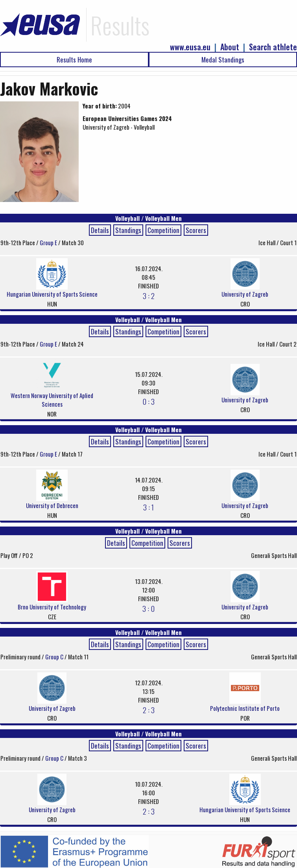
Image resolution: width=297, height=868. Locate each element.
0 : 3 (148, 401)
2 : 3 (149, 710)
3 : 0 (148, 608)
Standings (128, 230)
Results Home (74, 60)
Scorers (196, 230)
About (230, 47)
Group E (49, 242)
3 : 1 (148, 507)
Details (100, 230)
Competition (163, 230)
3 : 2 (149, 295)
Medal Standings (223, 60)
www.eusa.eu (190, 47)
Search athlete (273, 47)
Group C (55, 657)
